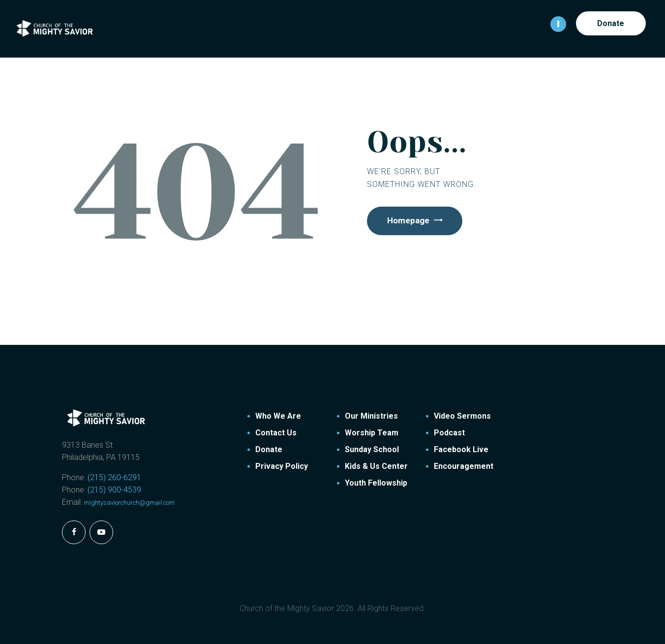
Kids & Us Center (376, 466)
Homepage (411, 221)
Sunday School (372, 449)
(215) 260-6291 (114, 477)
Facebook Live (461, 449)
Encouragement (464, 466)
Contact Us (276, 432)
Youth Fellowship (376, 482)
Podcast (449, 432)
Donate (269, 449)
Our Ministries (371, 415)
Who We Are (278, 415)
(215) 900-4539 (114, 489)
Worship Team (372, 432)
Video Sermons (462, 415)
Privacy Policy (282, 466)
